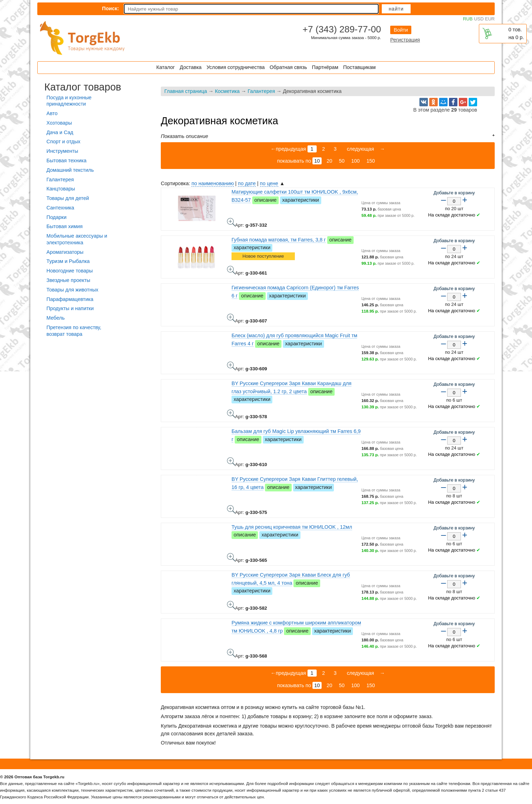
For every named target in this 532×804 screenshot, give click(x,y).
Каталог (165, 67)
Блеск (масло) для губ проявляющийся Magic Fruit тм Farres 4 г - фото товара (231, 366)
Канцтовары (61, 189)
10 (317, 161)
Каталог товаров (83, 87)
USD (479, 19)
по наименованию (213, 183)
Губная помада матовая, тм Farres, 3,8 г (279, 240)
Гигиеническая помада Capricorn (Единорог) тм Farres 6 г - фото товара (231, 318)
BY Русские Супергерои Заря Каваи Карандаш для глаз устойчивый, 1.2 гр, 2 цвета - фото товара (231, 414)
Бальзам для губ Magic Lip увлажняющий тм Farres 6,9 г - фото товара (231, 461)
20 (329, 161)
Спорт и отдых (64, 142)
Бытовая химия (65, 226)
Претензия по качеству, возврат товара (74, 331)
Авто (52, 113)
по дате (247, 183)
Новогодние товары (70, 271)
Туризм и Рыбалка (68, 261)
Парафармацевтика (70, 299)
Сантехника (60, 208)
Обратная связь (288, 67)
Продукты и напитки (70, 308)
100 (355, 161)
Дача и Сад (60, 132)
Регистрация (405, 40)
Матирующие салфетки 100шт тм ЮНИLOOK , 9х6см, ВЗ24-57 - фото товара (231, 222)
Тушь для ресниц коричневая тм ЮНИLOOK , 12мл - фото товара (231, 557)
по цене (269, 183)
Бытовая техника (66, 161)
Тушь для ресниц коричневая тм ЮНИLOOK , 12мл (292, 527)
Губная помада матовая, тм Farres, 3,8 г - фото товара (231, 270)
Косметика (227, 91)
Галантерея (261, 91)
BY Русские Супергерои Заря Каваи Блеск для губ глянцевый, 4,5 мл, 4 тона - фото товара (231, 605)
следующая (360, 149)
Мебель (56, 318)
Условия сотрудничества (236, 67)
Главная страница (186, 91)
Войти (401, 30)
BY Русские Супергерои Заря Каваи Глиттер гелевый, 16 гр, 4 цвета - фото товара (231, 509)
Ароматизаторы (65, 252)
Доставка (191, 67)
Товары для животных (72, 290)
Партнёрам (325, 67)
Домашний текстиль (70, 170)
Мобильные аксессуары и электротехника (77, 239)
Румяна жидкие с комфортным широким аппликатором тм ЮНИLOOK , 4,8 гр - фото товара (231, 653)
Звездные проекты (68, 280)
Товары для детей (68, 198)
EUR (490, 19)
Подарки (56, 217)
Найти (396, 9)
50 (342, 161)
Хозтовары (59, 123)
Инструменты (62, 151)
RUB (468, 19)
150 (370, 161)
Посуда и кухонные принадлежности (69, 101)
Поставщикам (359, 67)
